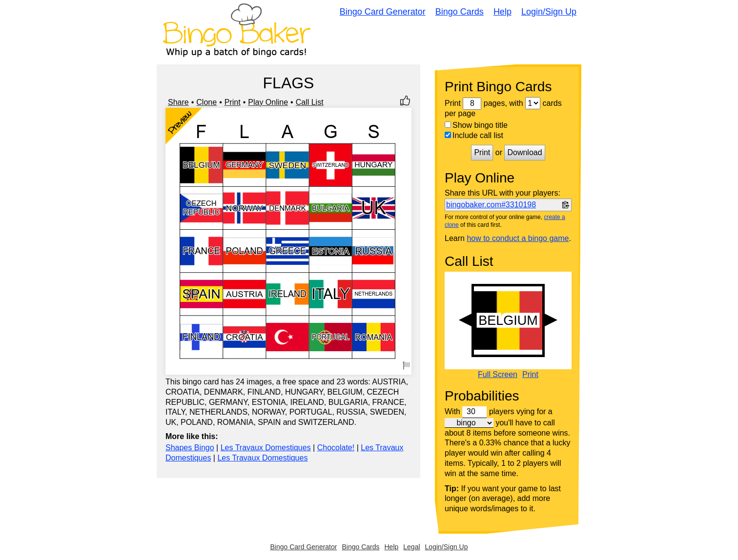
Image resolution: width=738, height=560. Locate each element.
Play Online (268, 102)
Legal (411, 547)
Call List (310, 102)
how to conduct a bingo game (518, 238)
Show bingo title (476, 125)
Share (178, 102)
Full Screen (498, 375)
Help (502, 12)
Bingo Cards (460, 12)
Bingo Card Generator (383, 12)
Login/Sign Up (549, 12)
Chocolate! (336, 448)
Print (233, 102)
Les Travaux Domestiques (266, 448)
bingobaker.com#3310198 (491, 205)
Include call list (474, 135)
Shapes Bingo (190, 448)
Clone (206, 102)
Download (524, 152)
